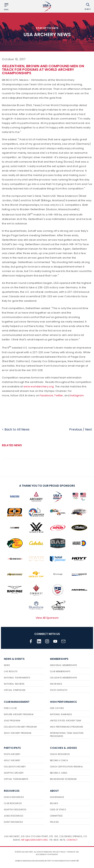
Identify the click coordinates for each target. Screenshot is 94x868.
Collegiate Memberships (64, 678)
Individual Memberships (64, 665)
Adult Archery (12, 760)
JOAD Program (12, 721)
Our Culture (57, 708)
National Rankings (61, 714)
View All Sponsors (47, 618)
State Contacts (59, 690)
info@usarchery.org (34, 840)
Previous (76, 429)
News (7, 665)
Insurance (56, 684)
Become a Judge (59, 773)
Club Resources (13, 803)
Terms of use (73, 852)
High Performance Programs (67, 727)
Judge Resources (14, 816)
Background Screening (63, 779)
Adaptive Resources (15, 810)
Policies (54, 822)
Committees (56, 816)
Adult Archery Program (18, 733)
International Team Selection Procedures (67, 735)
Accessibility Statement (47, 854)
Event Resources (13, 822)
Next (89, 429)
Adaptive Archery (14, 773)
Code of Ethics (58, 810)
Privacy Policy (60, 852)
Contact (72, 840)
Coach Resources (60, 754)
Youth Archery (12, 754)
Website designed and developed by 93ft (33, 861)
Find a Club (10, 708)
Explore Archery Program (19, 714)
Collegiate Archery (15, 767)
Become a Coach (59, 760)
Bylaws (54, 803)
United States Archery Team (66, 721)
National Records (14, 684)
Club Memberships (60, 671)
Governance (57, 797)
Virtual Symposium (15, 690)
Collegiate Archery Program (20, 727)
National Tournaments (17, 678)
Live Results (11, 671)
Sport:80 (75, 861)
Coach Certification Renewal (67, 767)
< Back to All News (16, 429)
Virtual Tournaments (16, 779)
